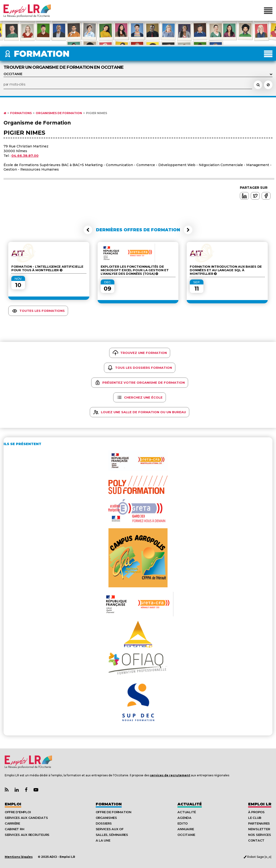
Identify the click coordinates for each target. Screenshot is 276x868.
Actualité (190, 804)
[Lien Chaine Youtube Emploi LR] (36, 790)
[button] (88, 230)
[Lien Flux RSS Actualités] (7, 790)
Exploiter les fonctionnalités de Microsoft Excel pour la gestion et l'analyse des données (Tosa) (135, 270)
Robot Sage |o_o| (257, 857)
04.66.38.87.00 (25, 156)
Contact (256, 840)
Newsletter (259, 829)
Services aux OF (110, 829)
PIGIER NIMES (97, 113)
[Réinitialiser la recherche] (268, 85)
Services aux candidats (26, 818)
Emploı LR (260, 804)
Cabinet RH (14, 829)
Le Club (255, 818)
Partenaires (259, 823)
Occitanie (186, 835)
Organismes (106, 818)
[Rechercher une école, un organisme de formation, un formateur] (258, 85)
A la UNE (103, 840)
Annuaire (186, 829)
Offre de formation (114, 812)
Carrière (12, 823)
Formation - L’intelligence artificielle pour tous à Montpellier (47, 268)
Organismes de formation (59, 113)
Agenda (184, 818)
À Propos (256, 812)
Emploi (13, 804)
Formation (109, 804)
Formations (21, 113)
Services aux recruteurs (27, 835)
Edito (183, 823)
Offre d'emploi (18, 812)
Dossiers (104, 823)
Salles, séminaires (112, 835)
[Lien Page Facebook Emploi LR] (26, 790)
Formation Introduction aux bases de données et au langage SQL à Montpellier (226, 270)
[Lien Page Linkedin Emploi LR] (17, 790)
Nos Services (260, 835)
